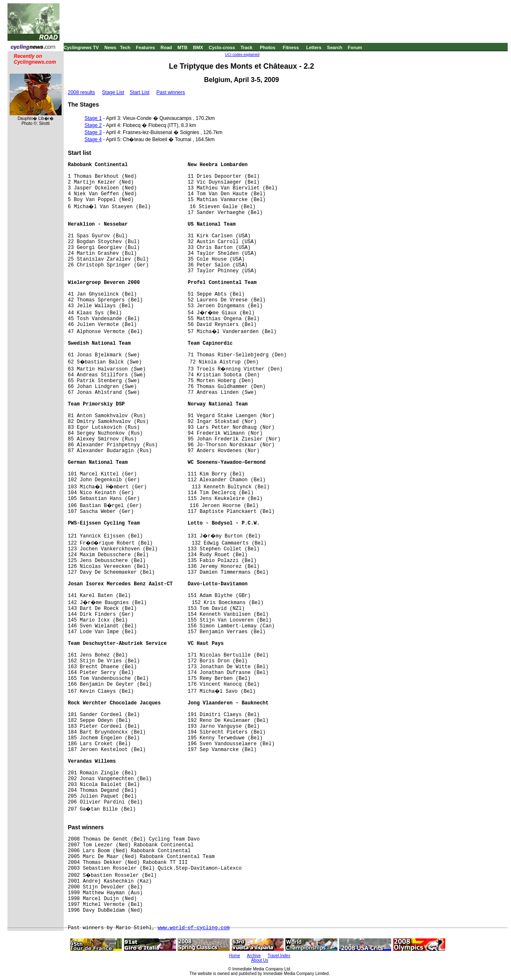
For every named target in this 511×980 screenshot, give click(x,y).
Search (335, 47)
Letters (314, 47)
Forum (355, 47)
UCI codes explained (242, 55)
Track (247, 47)
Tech (125, 47)
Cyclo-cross (222, 47)
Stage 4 (93, 139)
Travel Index (279, 956)
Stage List (113, 92)
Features (146, 47)
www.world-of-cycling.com (194, 928)
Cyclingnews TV (81, 47)
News (110, 47)
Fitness (291, 47)
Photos (267, 47)
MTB (183, 47)
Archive (254, 956)
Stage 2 (93, 125)
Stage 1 (93, 118)
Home (234, 956)
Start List (140, 92)
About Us (259, 960)
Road (166, 47)
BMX (198, 47)
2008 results (81, 92)
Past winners (171, 92)
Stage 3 (93, 132)
